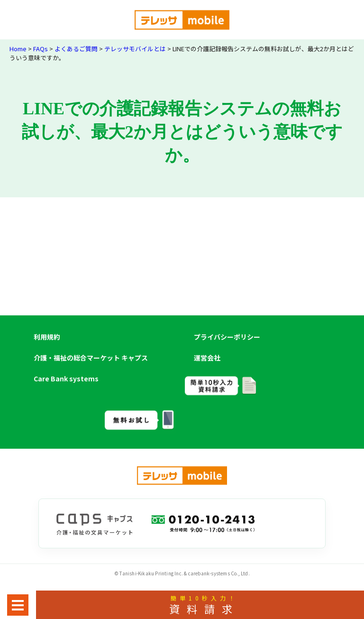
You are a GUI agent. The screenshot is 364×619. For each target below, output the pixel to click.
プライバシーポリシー (227, 337)
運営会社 (207, 358)
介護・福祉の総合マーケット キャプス (91, 358)
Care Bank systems (66, 379)
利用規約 (47, 337)
